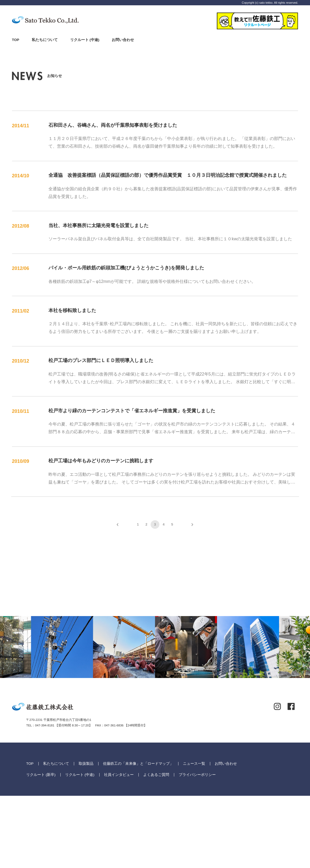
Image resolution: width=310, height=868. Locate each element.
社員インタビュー (119, 847)
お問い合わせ (123, 40)
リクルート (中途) (85, 40)
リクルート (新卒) (41, 847)
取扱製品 (86, 836)
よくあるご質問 (156, 847)
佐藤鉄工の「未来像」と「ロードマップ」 (138, 836)
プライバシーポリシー (197, 847)
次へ (192, 525)
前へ (118, 525)
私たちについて (45, 40)
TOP (16, 40)
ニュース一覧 (194, 836)
